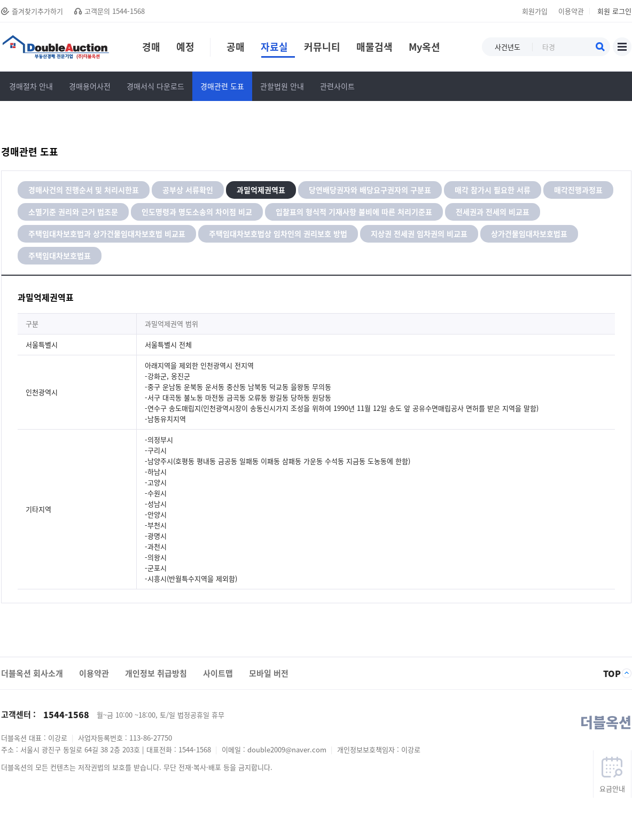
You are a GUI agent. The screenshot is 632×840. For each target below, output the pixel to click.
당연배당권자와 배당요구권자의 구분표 (370, 190)
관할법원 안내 (282, 86)
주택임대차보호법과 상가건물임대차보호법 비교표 (107, 234)
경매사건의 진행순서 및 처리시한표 (84, 190)
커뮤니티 (322, 49)
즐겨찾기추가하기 (37, 11)
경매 (151, 49)
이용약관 (571, 11)
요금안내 (612, 788)
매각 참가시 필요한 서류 (493, 190)
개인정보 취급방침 (156, 673)
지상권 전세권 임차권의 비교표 (419, 234)
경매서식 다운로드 (155, 86)
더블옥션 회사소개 (32, 673)
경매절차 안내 (31, 86)
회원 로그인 (614, 11)
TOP (612, 673)
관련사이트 (337, 86)
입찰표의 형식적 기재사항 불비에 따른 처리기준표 (354, 212)
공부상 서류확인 (188, 190)
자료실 (278, 49)
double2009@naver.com (288, 749)
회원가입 (535, 11)
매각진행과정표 (578, 190)
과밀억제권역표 (261, 190)
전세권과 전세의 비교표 (493, 212)
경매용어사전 (90, 86)
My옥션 (424, 49)
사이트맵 (622, 47)
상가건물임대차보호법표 (529, 234)
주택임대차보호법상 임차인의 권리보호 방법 (278, 234)
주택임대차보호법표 (60, 255)
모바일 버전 (269, 673)
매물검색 (374, 49)
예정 (185, 49)
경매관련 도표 (222, 86)
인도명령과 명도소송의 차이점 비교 (197, 212)
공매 (231, 49)
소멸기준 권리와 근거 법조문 (73, 212)
